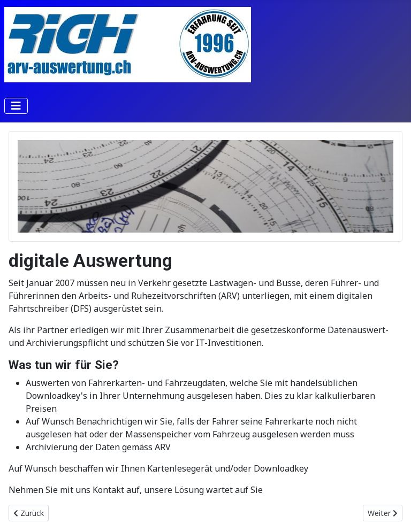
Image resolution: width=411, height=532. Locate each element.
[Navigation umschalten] (16, 106)
